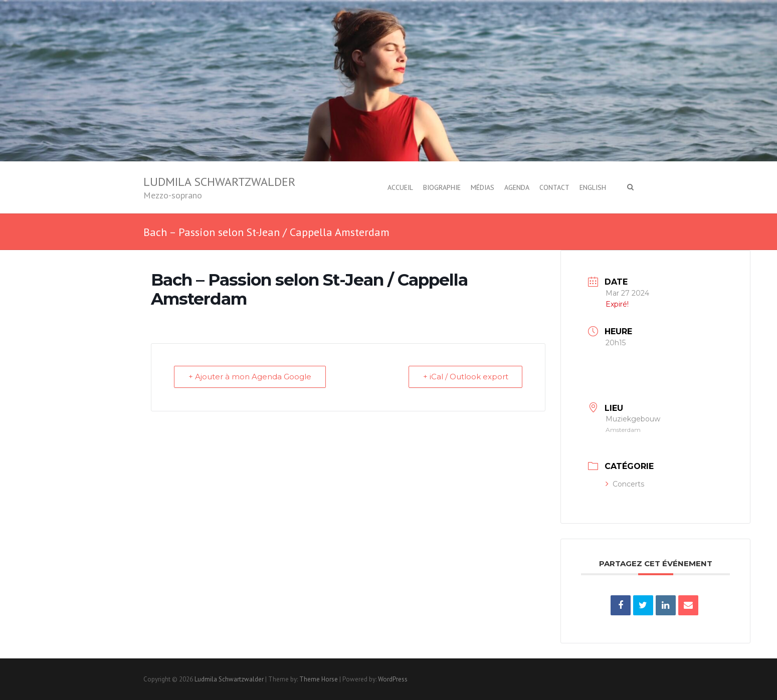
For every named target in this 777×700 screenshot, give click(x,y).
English (593, 187)
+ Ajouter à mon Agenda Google (250, 377)
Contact (554, 187)
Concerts (625, 484)
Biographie (442, 187)
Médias (482, 187)
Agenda (517, 187)
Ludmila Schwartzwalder (219, 182)
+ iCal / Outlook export (465, 377)
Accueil (400, 187)
